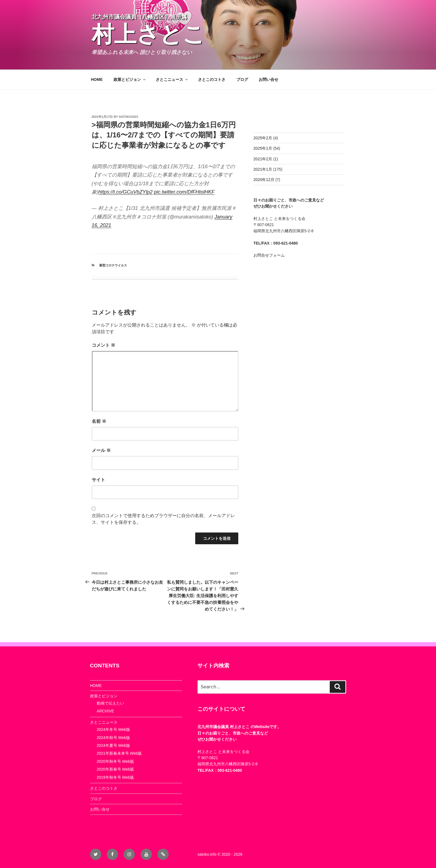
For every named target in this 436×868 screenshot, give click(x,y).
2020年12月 (264, 180)
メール (101, 450)
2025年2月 (263, 138)
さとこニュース (172, 79)
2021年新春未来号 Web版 (119, 753)
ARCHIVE (105, 711)
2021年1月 (263, 169)
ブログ (242, 79)
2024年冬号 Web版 (114, 729)
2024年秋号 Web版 (114, 738)
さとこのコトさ (212, 79)
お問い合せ (268, 79)
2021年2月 (263, 159)
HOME (97, 79)
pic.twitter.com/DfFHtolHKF (184, 192)
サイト (98, 480)
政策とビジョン (130, 79)
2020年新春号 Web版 (116, 769)
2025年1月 (263, 148)
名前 (99, 421)
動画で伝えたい (110, 703)
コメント (103, 345)
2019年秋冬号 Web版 (116, 777)
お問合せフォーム (269, 255)
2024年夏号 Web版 (114, 745)
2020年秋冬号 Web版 (116, 761)
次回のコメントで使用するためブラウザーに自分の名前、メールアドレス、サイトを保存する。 (163, 519)
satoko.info (207, 854)
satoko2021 (129, 117)
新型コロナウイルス (113, 265)
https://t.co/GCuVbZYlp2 (126, 192)
